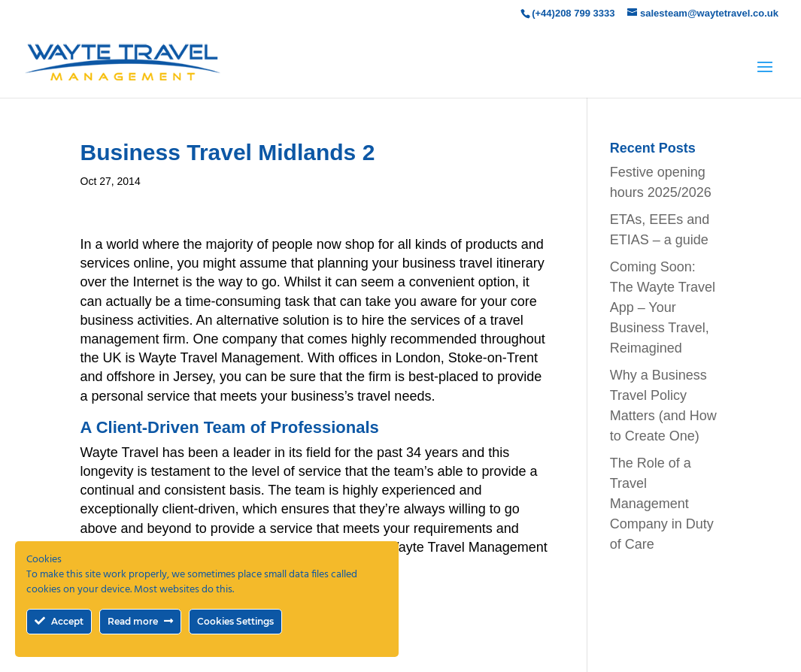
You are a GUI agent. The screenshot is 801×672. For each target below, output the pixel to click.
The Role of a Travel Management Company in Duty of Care (662, 504)
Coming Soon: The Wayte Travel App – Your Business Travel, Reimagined (663, 307)
